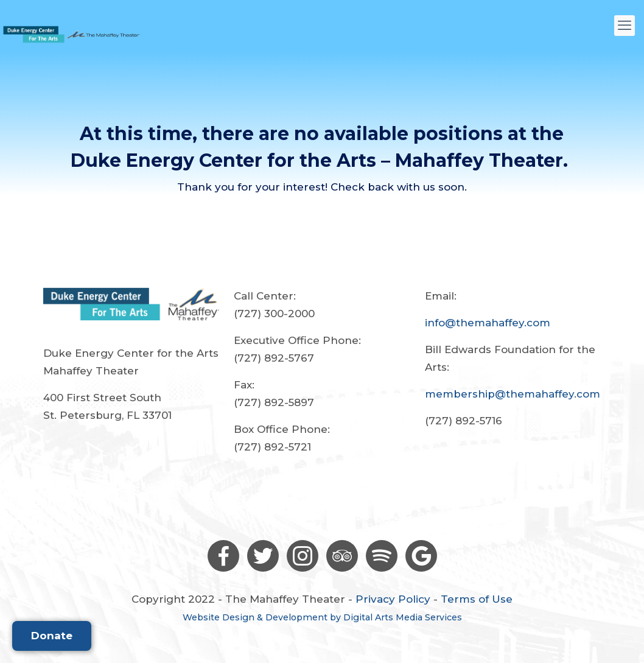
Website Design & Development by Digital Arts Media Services (322, 617)
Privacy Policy (393, 599)
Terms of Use (477, 599)
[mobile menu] (625, 26)
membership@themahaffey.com (513, 394)
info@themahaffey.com (488, 323)
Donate (52, 636)
